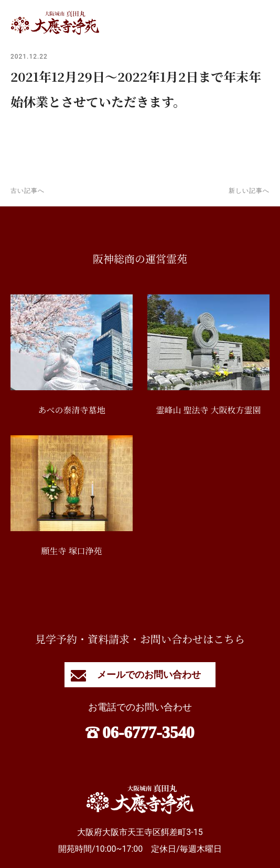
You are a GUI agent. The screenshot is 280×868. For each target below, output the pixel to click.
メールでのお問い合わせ (140, 674)
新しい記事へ (249, 191)
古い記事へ (28, 191)
